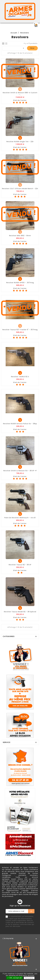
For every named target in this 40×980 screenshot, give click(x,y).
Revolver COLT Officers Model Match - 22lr (20, 189)
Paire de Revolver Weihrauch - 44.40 (20, 518)
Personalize (29, 978)
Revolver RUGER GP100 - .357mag (20, 283)
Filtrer (32, 48)
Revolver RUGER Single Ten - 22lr (20, 142)
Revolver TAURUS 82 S (20, 377)
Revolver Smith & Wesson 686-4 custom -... (20, 94)
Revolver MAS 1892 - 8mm (20, 236)
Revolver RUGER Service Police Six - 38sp (20, 424)
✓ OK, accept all (14, 978)
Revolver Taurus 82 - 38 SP (20, 565)
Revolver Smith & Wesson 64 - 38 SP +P (20, 471)
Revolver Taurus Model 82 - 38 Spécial (20, 612)
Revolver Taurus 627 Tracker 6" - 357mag (20, 330)
